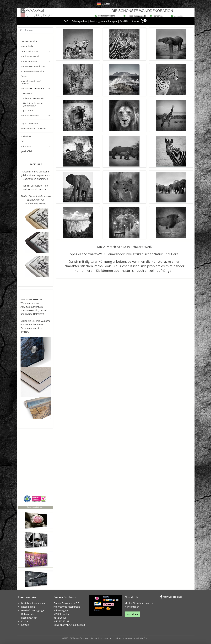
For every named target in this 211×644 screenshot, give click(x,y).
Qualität (124, 21)
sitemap (94, 638)
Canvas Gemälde (29, 41)
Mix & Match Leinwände (36, 88)
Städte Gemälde (36, 61)
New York (28, 94)
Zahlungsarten (79, 21)
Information (36, 146)
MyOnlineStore (142, 638)
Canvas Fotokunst (171, 597)
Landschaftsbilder (36, 51)
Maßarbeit (26, 136)
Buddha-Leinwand (30, 56)
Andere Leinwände (36, 116)
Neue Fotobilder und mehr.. (34, 128)
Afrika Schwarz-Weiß (33, 98)
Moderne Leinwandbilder (33, 66)
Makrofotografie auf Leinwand (31, 82)
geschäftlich (27, 151)
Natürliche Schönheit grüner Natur (33, 104)
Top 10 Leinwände (30, 124)
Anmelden (133, 614)
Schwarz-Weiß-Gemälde (33, 71)
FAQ (66, 21)
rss (101, 638)
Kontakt (136, 21)
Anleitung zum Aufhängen (103, 21)
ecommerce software (113, 638)
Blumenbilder (27, 46)
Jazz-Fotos (28, 110)
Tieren (24, 76)
